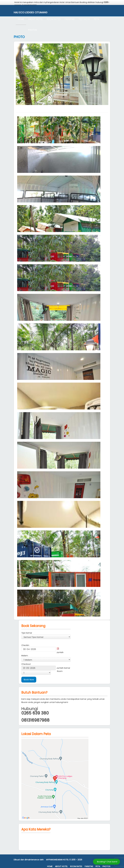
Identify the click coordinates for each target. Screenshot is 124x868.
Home (21, 19)
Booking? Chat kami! (107, 862)
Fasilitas (70, 19)
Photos (32, 30)
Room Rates (54, 19)
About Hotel (35, 19)
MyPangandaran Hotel (57, 860)
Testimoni (84, 19)
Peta (96, 19)
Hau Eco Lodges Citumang (31, 13)
